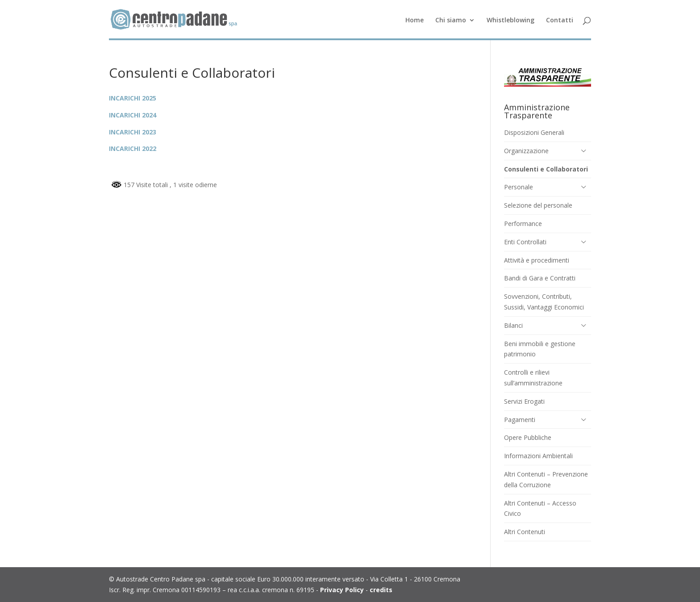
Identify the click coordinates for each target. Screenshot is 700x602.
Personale (519, 187)
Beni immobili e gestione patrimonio (540, 349)
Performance (523, 224)
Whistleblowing (510, 21)
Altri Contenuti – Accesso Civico (540, 508)
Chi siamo (451, 21)
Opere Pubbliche (528, 437)
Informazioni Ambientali (538, 456)
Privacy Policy (342, 590)
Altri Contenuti (525, 532)
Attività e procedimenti (537, 260)
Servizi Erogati (524, 401)
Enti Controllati (525, 242)
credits (381, 590)
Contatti (560, 21)
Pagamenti (520, 420)
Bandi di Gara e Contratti (540, 278)
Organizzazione (526, 151)
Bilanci (513, 325)
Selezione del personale (538, 205)
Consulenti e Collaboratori (546, 169)
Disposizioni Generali (534, 132)
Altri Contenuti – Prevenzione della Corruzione (546, 479)
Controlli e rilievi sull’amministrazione (533, 378)
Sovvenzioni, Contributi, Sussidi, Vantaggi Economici (544, 302)
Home (415, 21)
